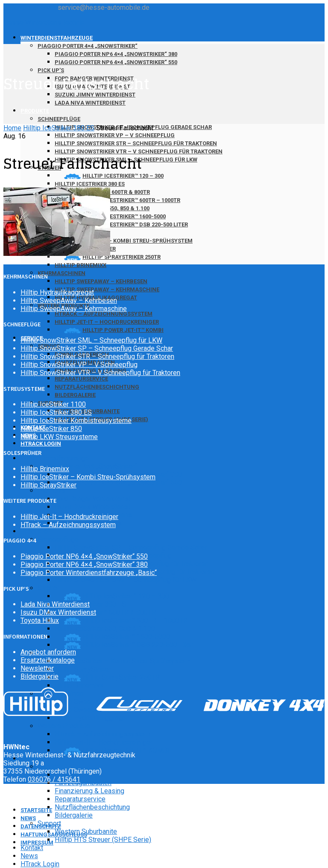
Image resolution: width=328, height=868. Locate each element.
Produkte (35, 111)
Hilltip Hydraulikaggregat (91, 718)
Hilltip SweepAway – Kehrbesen (101, 281)
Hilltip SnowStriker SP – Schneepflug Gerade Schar (131, 547)
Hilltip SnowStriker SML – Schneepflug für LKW (126, 580)
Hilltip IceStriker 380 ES (90, 184)
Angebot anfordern (48, 652)
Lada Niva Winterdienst (90, 103)
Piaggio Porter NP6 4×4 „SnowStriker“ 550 (116, 62)
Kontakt (32, 848)
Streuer (48, 588)
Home (12, 128)
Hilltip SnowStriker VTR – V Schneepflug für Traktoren (100, 373)
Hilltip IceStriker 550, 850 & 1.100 (105, 629)
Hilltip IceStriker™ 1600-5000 (124, 216)
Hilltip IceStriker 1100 (53, 404)
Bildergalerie (75, 395)
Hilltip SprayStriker (83, 669)
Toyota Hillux (40, 620)
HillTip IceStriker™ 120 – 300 (126, 596)
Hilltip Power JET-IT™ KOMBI (123, 330)
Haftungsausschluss (54, 834)
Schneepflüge (59, 119)
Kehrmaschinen (61, 273)
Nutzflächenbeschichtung (97, 387)
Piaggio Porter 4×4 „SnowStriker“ (88, 46)
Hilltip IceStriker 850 (51, 429)
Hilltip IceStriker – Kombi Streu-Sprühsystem (124, 241)
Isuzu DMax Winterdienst (92, 507)
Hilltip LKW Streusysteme (59, 437)
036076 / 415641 (30, 7)
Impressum (37, 843)
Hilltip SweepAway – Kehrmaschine (107, 289)
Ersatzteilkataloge (48, 660)
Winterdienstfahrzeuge (57, 38)
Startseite (36, 810)
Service (49, 767)
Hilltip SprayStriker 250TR (121, 677)
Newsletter (37, 668)
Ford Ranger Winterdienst (93, 499)
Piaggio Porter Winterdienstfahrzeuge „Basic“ (89, 573)
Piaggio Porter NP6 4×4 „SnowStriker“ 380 (116, 54)
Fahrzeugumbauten (83, 783)
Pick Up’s (51, 70)
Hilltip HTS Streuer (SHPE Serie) (103, 840)
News (29, 856)
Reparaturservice (81, 379)
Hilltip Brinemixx (81, 265)
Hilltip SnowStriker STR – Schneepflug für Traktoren (136, 143)
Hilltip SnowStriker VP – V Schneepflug (115, 135)
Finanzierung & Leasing (89, 791)
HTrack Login (41, 444)
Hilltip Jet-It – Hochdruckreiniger (107, 322)
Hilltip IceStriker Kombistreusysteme (76, 421)
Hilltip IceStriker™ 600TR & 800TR (105, 612)
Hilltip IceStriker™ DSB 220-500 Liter (135, 224)
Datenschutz (41, 826)
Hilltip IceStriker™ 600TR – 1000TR (131, 200)
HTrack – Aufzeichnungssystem (104, 314)
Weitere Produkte (64, 726)
